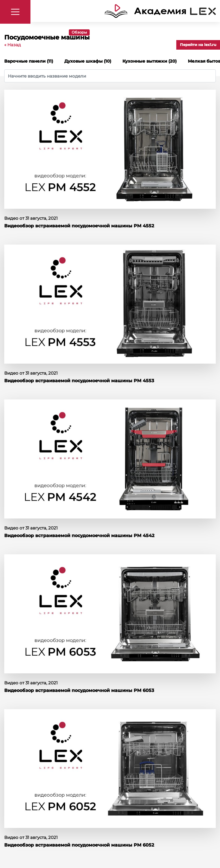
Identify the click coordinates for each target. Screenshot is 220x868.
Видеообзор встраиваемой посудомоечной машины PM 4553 (79, 381)
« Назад (13, 45)
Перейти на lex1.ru (198, 45)
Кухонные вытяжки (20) (149, 61)
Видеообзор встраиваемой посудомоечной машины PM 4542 (79, 536)
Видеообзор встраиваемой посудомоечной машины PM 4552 (79, 226)
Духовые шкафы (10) (88, 61)
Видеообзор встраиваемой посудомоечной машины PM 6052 (79, 845)
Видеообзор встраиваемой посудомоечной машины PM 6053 (79, 690)
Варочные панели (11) (29, 61)
